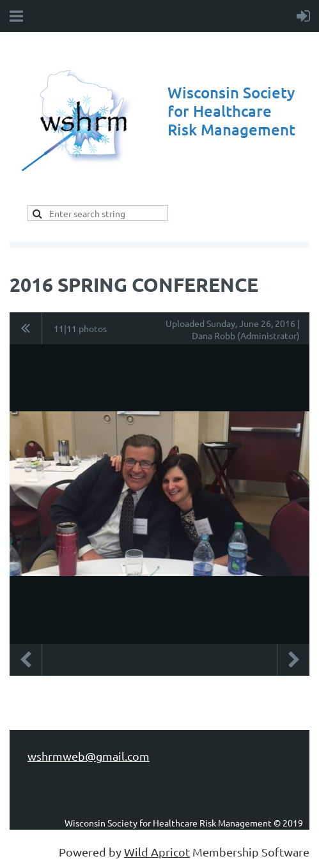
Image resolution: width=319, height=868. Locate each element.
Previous (26, 660)
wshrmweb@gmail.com (89, 756)
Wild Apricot (157, 852)
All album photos (26, 328)
